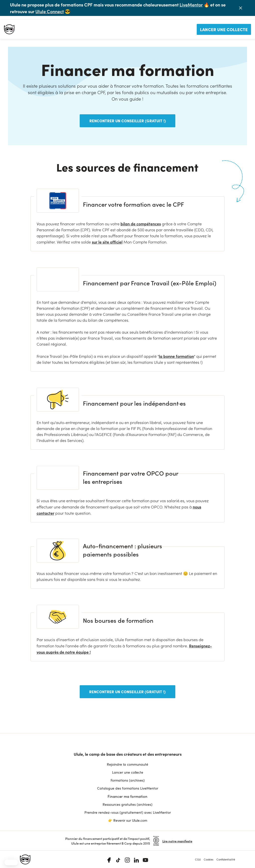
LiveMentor (191, 5)
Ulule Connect (50, 11)
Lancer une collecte (224, 29)
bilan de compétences (141, 224)
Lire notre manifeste (177, 840)
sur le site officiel (107, 242)
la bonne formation (176, 356)
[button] (11, 863)
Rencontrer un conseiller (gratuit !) (128, 121)
